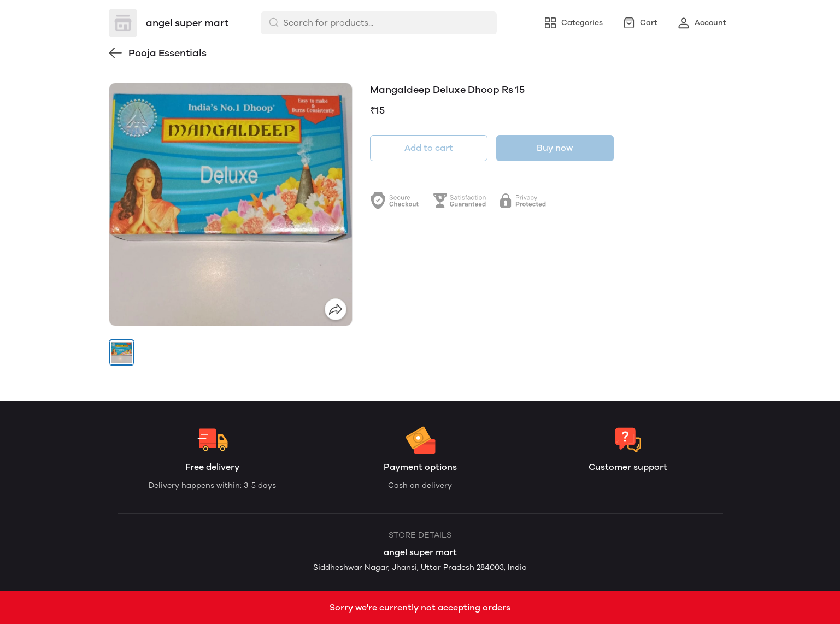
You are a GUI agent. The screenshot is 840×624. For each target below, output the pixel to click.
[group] (231, 204)
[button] (122, 352)
